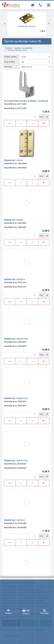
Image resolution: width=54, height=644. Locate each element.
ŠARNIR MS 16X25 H (14, 279)
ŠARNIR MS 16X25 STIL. (16, 339)
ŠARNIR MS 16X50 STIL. (16, 398)
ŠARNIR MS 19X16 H (14, 520)
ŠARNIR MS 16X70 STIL (16, 460)
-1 (32, 123)
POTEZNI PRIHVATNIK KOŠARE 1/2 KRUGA (26, 101)
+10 (10, 123)
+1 (21, 123)
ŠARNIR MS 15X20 (13, 220)
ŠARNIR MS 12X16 (13, 160)
